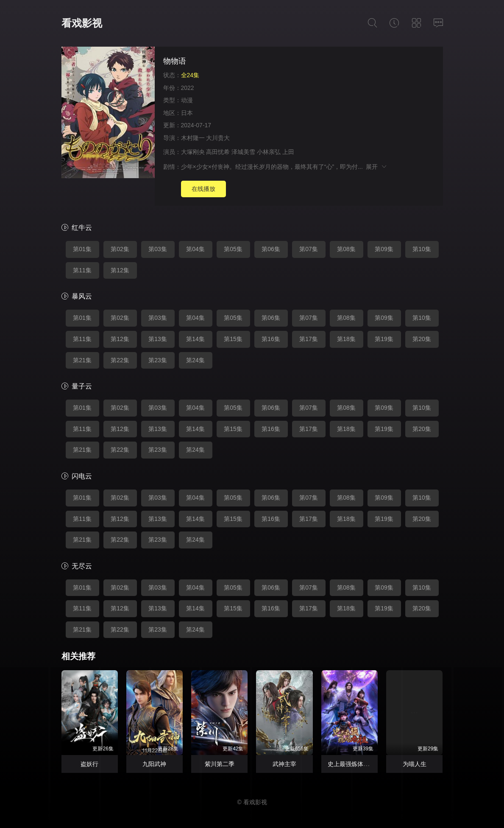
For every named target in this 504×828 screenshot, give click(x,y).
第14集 (195, 339)
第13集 (158, 339)
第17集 (309, 339)
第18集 (346, 339)
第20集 (422, 339)
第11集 (82, 270)
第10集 (422, 249)
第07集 (309, 249)
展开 (377, 167)
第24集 (195, 360)
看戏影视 (82, 23)
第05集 (233, 249)
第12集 (120, 270)
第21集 (82, 360)
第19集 (384, 339)
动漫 (187, 100)
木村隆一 (193, 138)
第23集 (158, 360)
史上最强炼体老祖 (351, 764)
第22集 (120, 360)
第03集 (158, 249)
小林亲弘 (269, 152)
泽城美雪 (243, 152)
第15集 (233, 339)
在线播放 (203, 189)
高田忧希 (218, 152)
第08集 (346, 249)
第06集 (271, 249)
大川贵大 (218, 138)
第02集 (120, 249)
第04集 (195, 249)
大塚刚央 (193, 152)
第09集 (384, 249)
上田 (288, 152)
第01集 (82, 249)
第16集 (271, 339)
